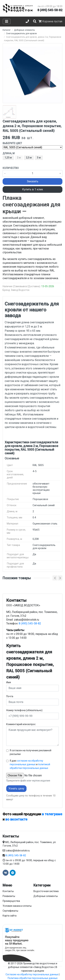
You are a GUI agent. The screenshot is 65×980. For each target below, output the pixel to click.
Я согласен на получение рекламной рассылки (31, 752)
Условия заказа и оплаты (17, 906)
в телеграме (52, 814)
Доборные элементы (46, 896)
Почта (10, 696)
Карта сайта (10, 916)
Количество (11, 168)
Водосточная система (46, 891)
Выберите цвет (12, 143)
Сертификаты (10, 911)
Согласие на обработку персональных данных (32, 974)
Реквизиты (9, 896)
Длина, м (9, 153)
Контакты (8, 891)
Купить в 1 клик (33, 189)
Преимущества (11, 901)
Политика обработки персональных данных (33, 978)
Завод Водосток (20, 290)
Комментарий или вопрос (21, 724)
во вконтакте (16, 819)
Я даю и (30, 764)
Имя (9, 682)
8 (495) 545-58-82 (50, 10)
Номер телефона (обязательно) (24, 710)
